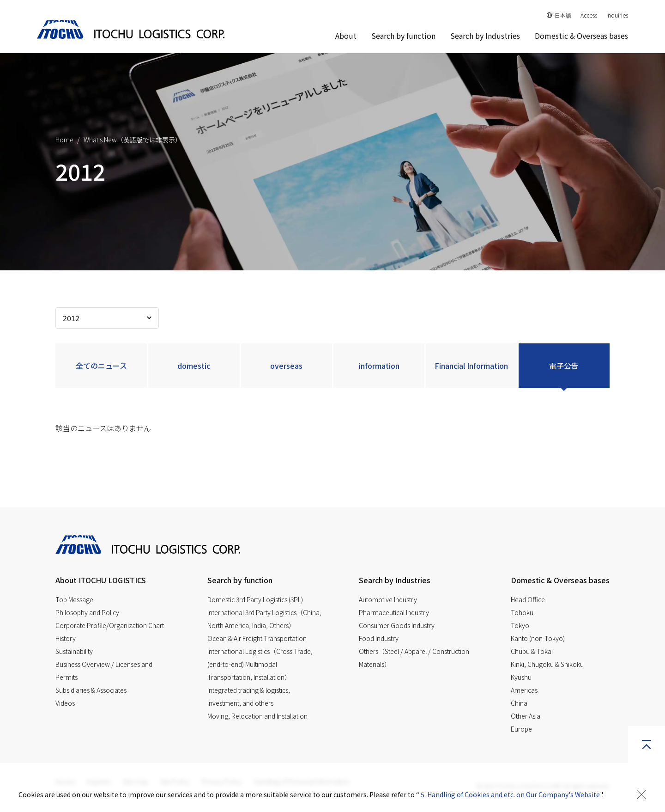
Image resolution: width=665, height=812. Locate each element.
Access (589, 15)
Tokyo (520, 625)
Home (64, 140)
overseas (286, 366)
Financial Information (471, 366)
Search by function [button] (403, 36)
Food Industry (379, 638)
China (519, 703)
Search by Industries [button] (485, 36)
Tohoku (522, 612)
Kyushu (521, 677)
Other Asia (526, 716)
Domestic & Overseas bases (581, 36)
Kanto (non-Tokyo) (538, 638)
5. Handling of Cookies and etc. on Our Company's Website (510, 794)
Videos (65, 703)
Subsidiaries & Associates (91, 690)
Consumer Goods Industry (397, 625)
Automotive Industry (388, 599)
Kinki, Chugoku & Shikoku (547, 664)
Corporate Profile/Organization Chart (110, 625)
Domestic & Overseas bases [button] (560, 580)
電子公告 (564, 366)
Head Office (528, 599)
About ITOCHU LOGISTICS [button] (101, 580)
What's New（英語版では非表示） (133, 140)
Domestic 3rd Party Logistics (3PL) (255, 599)
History (66, 638)
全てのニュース (101, 366)
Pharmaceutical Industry (394, 612)
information (379, 366)
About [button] (346, 36)
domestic (194, 366)
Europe (521, 729)
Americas (524, 690)
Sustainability (74, 651)
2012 (71, 318)
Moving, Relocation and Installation (257, 716)
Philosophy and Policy (87, 612)
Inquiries (617, 15)
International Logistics (260, 664)
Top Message (74, 599)
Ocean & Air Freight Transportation (257, 638)
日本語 (559, 15)
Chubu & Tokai (532, 651)
